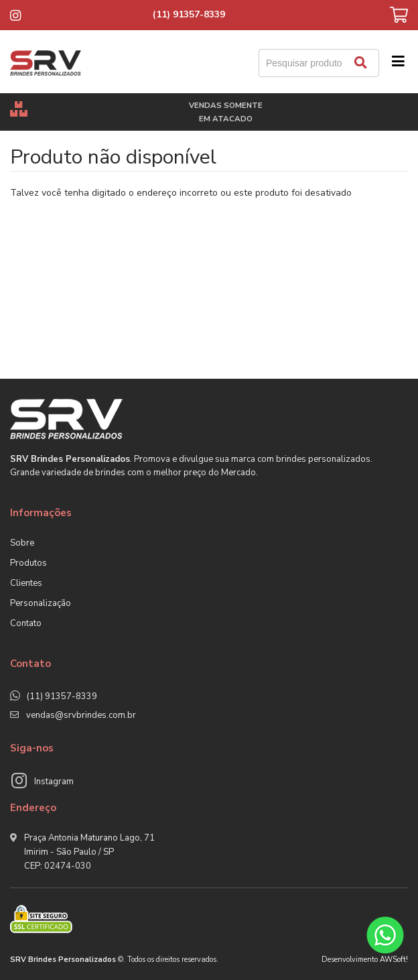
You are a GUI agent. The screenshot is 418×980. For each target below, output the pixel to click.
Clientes (26, 583)
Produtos (28, 563)
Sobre (22, 543)
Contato (26, 623)
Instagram (54, 782)
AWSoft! (394, 960)
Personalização (41, 603)
